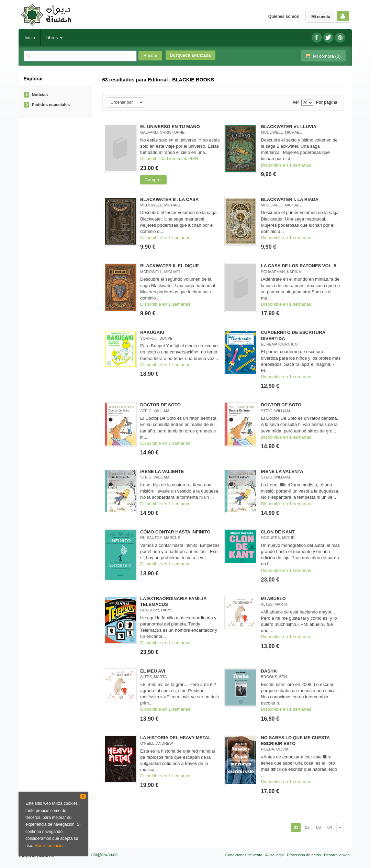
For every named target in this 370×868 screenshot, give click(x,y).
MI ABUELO (273, 599)
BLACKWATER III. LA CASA (169, 199)
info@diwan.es (104, 855)
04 (330, 827)
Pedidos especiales (51, 105)
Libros (54, 38)
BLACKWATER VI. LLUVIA (289, 127)
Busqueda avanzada (190, 55)
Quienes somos (284, 16)
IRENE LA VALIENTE (162, 471)
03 (318, 827)
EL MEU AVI (153, 671)
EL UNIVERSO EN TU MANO (170, 127)
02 (307, 827)
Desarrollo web (337, 855)
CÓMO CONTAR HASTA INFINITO (175, 532)
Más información (49, 846)
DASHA (269, 671)
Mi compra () (323, 56)
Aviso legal (274, 855)
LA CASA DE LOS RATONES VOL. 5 (299, 266)
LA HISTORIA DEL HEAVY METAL (176, 738)
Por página (326, 103)
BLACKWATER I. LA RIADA (290, 199)
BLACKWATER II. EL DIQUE (170, 266)
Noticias (40, 95)
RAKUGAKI (152, 332)
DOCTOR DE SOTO (160, 405)
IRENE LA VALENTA (282, 471)
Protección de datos (304, 855)
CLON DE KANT (278, 532)
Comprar (153, 180)
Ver (296, 103)
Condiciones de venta (244, 855)
